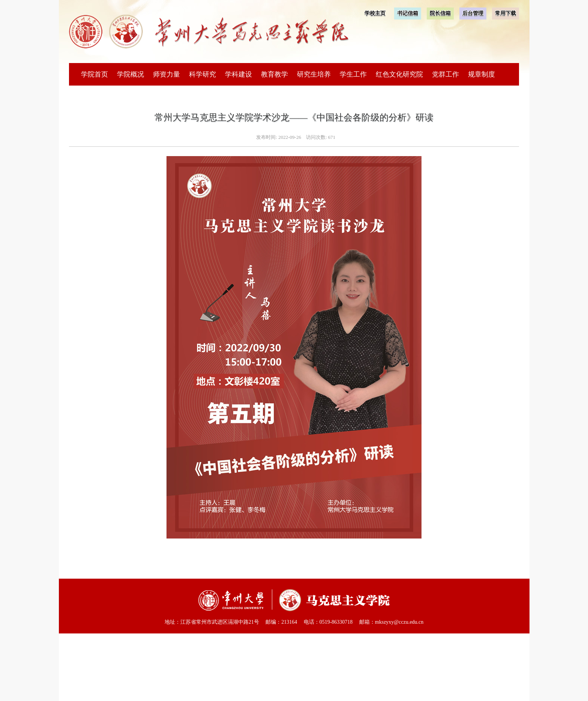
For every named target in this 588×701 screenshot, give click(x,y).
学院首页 (94, 74)
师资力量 (166, 74)
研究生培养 (314, 74)
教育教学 (274, 74)
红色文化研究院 (399, 74)
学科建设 (238, 74)
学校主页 (375, 13)
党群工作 (445, 74)
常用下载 (505, 13)
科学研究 (202, 74)
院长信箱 (440, 13)
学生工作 (353, 74)
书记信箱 (408, 13)
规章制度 (481, 74)
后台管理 (473, 13)
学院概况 (130, 74)
